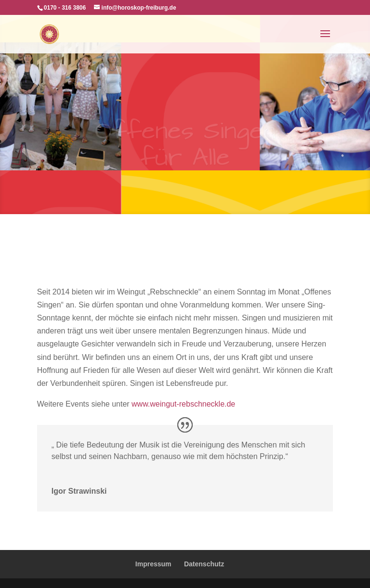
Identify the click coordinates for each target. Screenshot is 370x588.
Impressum (153, 564)
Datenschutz (204, 564)
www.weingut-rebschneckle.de (183, 404)
